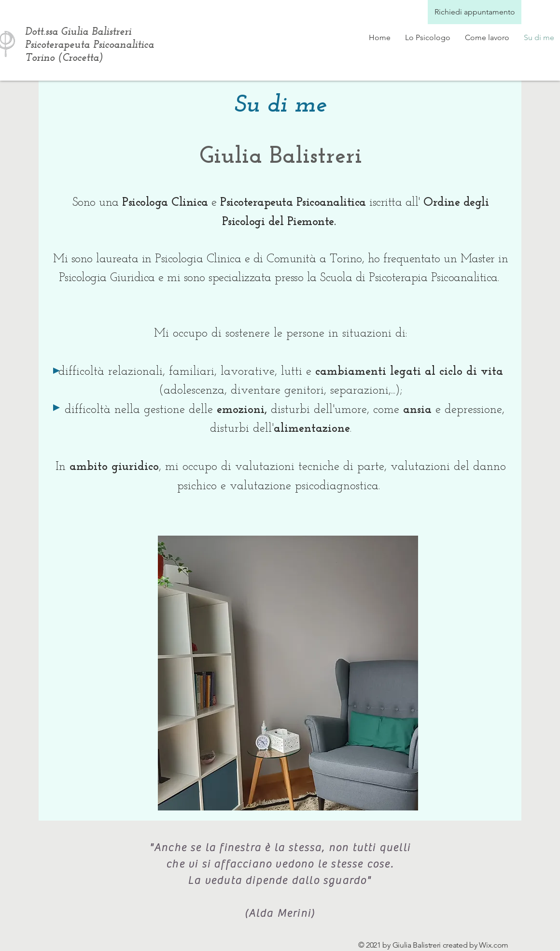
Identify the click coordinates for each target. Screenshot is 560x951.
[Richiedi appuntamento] (475, 12)
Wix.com (494, 945)
